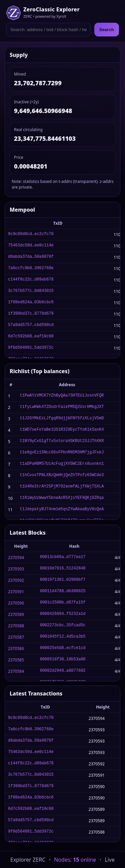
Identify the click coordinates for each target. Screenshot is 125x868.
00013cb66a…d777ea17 (63, 558)
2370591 (16, 592)
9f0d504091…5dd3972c (31, 348)
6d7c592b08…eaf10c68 (31, 337)
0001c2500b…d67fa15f (63, 603)
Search (107, 30)
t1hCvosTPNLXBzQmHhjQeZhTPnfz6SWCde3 (62, 476)
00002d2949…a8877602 (63, 671)
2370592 (16, 580)
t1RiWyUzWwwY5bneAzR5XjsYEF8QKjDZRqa (62, 498)
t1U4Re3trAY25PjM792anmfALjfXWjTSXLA (62, 487)
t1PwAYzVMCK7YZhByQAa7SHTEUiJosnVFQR (62, 396)
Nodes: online (75, 860)
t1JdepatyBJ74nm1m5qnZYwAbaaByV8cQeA (62, 510)
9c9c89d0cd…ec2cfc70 (31, 235)
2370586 (16, 648)
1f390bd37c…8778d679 (31, 314)
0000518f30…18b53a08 (63, 660)
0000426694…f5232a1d (63, 614)
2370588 (16, 626)
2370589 (16, 614)
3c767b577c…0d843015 (31, 291)
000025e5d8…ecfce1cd (63, 648)
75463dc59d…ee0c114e (31, 246)
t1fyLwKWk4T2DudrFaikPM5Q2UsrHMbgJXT (62, 407)
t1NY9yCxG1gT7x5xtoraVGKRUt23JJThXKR (62, 442)
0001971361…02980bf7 (63, 580)
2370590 (16, 603)
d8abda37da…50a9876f (31, 257)
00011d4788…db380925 (63, 592)
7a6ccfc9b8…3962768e (31, 269)
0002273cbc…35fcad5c (63, 626)
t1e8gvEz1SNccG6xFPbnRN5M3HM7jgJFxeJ (62, 453)
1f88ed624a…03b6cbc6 (31, 303)
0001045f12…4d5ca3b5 (63, 637)
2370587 (16, 637)
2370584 (16, 671)
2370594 (16, 558)
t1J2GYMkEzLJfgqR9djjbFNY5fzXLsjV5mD (62, 419)
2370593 (16, 569)
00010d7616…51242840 (63, 569)
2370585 (16, 660)
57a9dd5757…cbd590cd (31, 325)
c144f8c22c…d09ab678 (31, 280)
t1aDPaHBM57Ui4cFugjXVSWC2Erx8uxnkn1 (62, 464)
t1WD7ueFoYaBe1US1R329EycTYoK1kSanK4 (62, 430)
